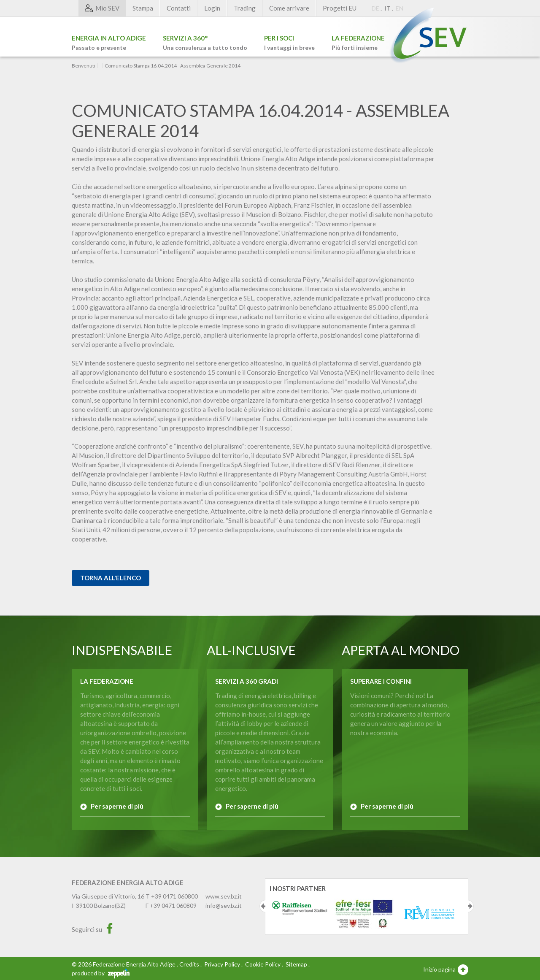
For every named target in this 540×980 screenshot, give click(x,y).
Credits (189, 964)
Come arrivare (289, 8)
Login (212, 8)
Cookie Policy (263, 964)
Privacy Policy (222, 964)
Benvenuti (84, 66)
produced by (101, 973)
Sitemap (296, 964)
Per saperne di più (117, 806)
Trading (245, 8)
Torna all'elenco (111, 578)
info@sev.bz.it (224, 906)
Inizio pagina (446, 969)
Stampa (143, 8)
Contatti (179, 8)
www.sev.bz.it (224, 896)
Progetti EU (340, 8)
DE (375, 8)
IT (387, 8)
